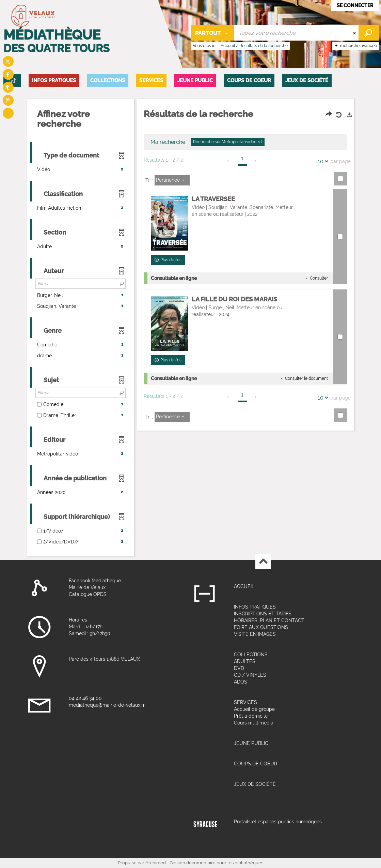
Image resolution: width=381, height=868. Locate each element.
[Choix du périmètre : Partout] (213, 33)
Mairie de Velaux (87, 587)
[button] (54, 81)
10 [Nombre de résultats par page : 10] (322, 162)
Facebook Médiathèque (95, 581)
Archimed (156, 863)
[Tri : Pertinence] (172, 180)
